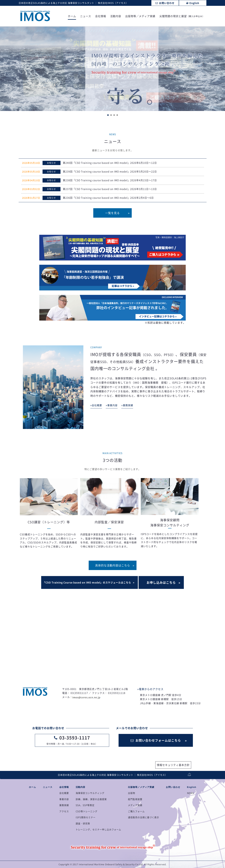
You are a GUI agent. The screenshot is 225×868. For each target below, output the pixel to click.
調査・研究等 (83, 823)
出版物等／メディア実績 (140, 16)
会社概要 (64, 793)
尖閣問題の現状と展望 (182, 16)
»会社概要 (96, 405)
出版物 (132, 793)
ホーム (72, 16)
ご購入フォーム (136, 811)
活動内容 (116, 16)
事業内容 (64, 799)
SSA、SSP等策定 (85, 805)
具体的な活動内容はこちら (113, 565)
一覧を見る (112, 213)
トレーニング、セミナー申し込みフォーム (98, 829)
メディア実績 (135, 805)
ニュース (86, 16)
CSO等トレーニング (87, 811)
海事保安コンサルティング (90, 793)
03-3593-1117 (75, 738)
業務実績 (64, 805)
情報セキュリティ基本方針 (173, 765)
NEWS (190, 793)
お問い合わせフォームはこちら (156, 740)
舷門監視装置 (135, 799)
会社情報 (101, 16)
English (192, 787)
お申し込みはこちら (161, 582)
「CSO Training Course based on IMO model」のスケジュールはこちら (87, 582)
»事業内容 (112, 405)
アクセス (64, 811)
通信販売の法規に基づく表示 (144, 817)
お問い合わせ (173, 787)
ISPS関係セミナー (86, 817)
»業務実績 (127, 405)
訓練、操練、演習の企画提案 (91, 799)
